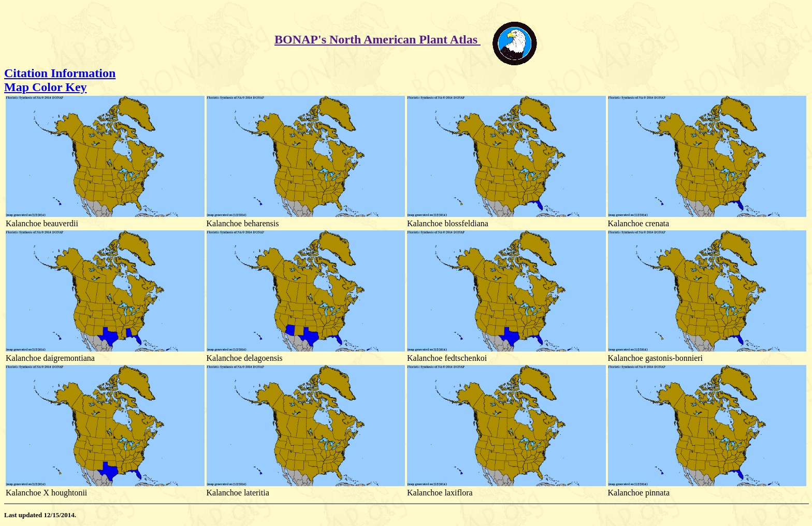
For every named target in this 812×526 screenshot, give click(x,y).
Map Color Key (46, 87)
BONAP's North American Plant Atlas (378, 39)
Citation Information (60, 73)
